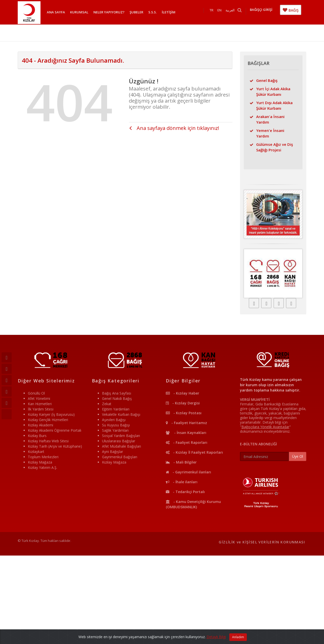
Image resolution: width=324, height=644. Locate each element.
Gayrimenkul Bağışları (120, 457)
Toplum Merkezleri (43, 457)
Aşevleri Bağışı (114, 420)
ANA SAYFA (56, 12)
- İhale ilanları (182, 482)
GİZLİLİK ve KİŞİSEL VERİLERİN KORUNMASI (262, 542)
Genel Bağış (267, 80)
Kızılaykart (36, 452)
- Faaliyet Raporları (187, 442)
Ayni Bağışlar (113, 452)
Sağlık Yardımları (115, 430)
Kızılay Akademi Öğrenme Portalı (55, 430)
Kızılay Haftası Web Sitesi (48, 441)
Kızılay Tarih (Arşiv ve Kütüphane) (55, 446)
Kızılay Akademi (40, 425)
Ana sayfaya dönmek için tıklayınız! (174, 128)
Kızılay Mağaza (40, 462)
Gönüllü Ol (36, 393)
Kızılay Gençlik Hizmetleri (48, 420)
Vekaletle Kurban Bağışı (121, 414)
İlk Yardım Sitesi (41, 409)
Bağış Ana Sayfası (117, 393)
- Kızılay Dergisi (183, 403)
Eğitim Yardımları (116, 409)
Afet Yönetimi (39, 398)
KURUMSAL (79, 12)
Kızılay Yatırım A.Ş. (43, 467)
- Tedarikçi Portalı (185, 492)
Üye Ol (298, 456)
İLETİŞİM (169, 12)
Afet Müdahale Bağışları (121, 446)
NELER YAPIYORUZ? (109, 12)
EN (222, 12)
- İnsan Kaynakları (186, 433)
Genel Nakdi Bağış (117, 398)
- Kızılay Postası (184, 413)
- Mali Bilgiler (181, 462)
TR (214, 12)
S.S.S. (153, 12)
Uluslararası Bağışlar (119, 441)
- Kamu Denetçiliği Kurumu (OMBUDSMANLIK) (193, 504)
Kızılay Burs (37, 436)
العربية (233, 12)
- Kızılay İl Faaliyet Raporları (194, 452)
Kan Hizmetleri (40, 404)
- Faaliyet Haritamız (186, 423)
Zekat (107, 404)
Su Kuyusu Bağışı (116, 425)
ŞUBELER (136, 12)
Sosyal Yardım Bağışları (121, 436)
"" (265, 427)
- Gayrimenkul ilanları (188, 472)
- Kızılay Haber (183, 393)
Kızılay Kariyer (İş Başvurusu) (51, 414)
